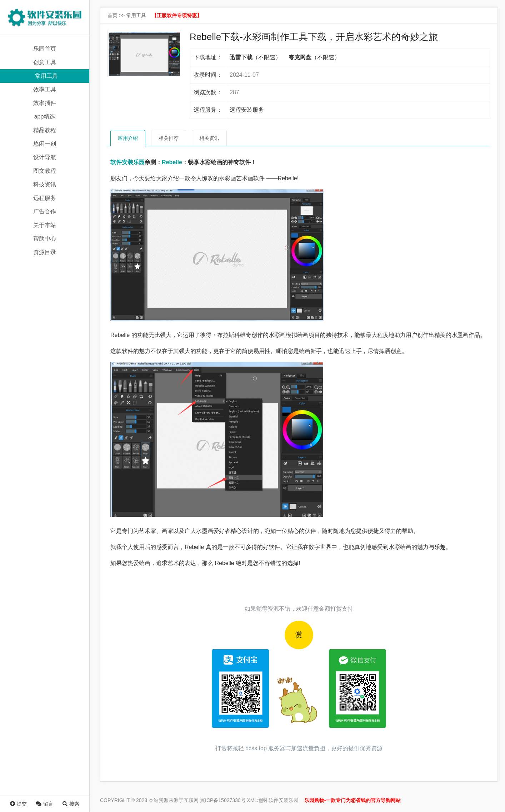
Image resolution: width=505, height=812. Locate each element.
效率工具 (45, 89)
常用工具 (46, 76)
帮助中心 (45, 239)
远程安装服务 (247, 110)
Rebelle (172, 162)
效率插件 (45, 103)
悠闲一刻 (45, 144)
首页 (112, 15)
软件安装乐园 (127, 162)
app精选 (45, 117)
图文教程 (45, 171)
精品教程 (45, 130)
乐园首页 (45, 49)
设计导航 (45, 157)
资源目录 (45, 252)
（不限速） (255, 57)
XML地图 (257, 800)
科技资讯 (45, 184)
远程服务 (45, 198)
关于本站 (45, 225)
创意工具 (45, 62)
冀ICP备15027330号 (223, 800)
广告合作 (45, 211)
